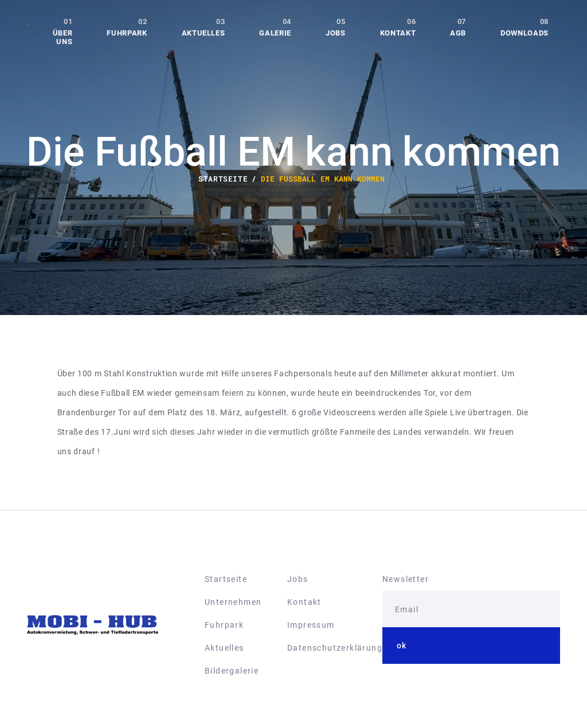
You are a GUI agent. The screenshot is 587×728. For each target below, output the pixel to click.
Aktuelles (204, 33)
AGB (458, 33)
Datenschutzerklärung (335, 648)
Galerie (275, 33)
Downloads (525, 33)
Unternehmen (233, 602)
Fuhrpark (127, 33)
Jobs (336, 33)
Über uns (63, 37)
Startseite (226, 579)
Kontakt (398, 33)
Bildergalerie (232, 671)
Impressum (311, 625)
